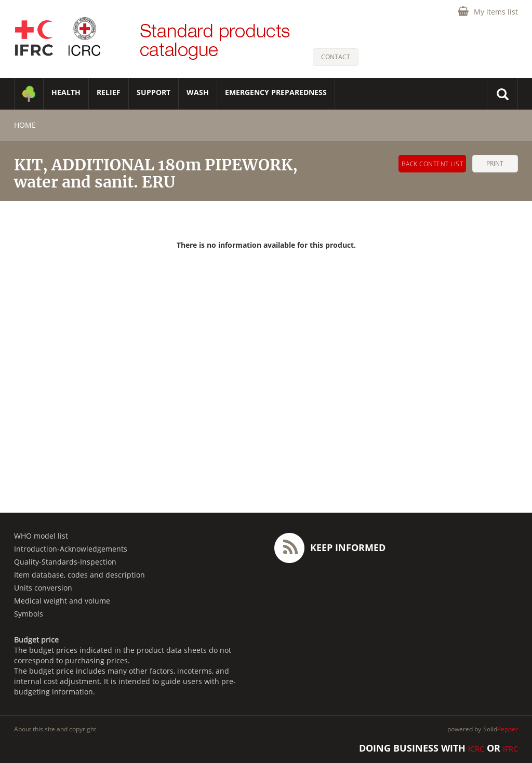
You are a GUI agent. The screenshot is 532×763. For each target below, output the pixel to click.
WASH (198, 92)
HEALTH (66, 92)
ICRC (476, 749)
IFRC (510, 749)
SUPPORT (154, 92)
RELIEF (109, 92)
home (25, 125)
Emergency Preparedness (276, 92)
